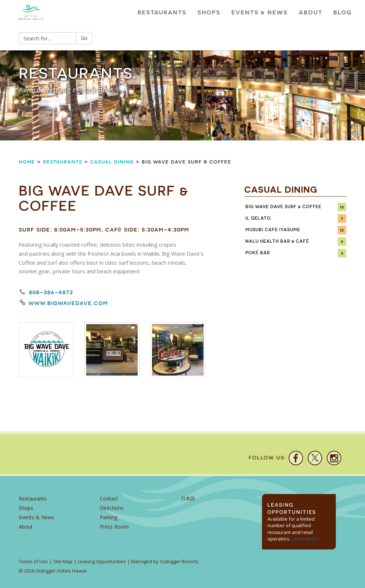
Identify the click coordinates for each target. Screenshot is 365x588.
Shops (209, 12)
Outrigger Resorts (179, 561)
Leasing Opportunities (102, 561)
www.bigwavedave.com (68, 303)
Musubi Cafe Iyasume (273, 230)
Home (27, 161)
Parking (108, 517)
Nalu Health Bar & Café (277, 241)
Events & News (260, 12)
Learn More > (306, 539)
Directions (112, 508)
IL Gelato (258, 218)
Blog (343, 12)
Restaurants (162, 12)
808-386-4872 (51, 292)
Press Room (114, 527)
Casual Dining (112, 161)
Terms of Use (33, 561)
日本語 (188, 499)
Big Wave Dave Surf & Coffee (283, 207)
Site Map (63, 561)
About (311, 12)
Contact (109, 499)
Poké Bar (258, 253)
